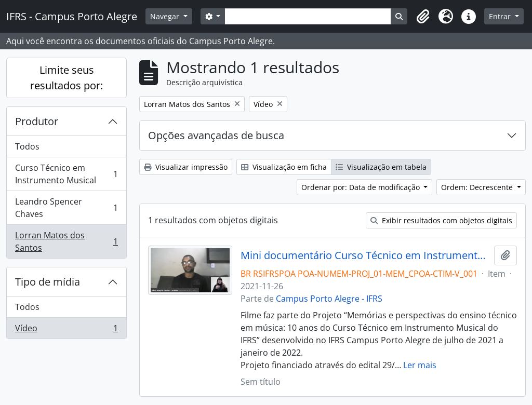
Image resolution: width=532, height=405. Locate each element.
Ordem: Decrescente (478, 187)
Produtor (37, 121)
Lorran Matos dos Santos (66, 241)
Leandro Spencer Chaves (66, 208)
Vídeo (66, 330)
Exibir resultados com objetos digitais (441, 220)
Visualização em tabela (381, 167)
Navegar (166, 16)
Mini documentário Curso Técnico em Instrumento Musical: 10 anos (365, 255)
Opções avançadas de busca (216, 135)
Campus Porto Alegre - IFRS (329, 299)
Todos (27, 146)
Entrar (501, 16)
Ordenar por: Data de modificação (362, 187)
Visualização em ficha (284, 167)
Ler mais (420, 365)
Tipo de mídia (48, 282)
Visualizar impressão (186, 167)
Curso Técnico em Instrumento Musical (66, 174)
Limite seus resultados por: (66, 78)
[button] (423, 17)
